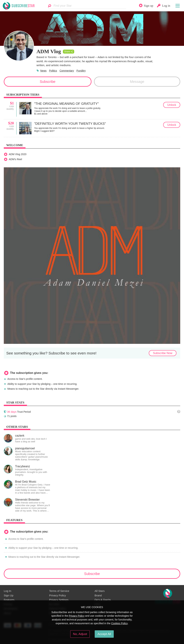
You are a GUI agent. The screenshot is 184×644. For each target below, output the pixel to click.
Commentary (67, 71)
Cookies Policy (119, 623)
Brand (98, 595)
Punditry (81, 71)
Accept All (104, 634)
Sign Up (9, 595)
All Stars (100, 591)
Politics (53, 71)
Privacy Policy (58, 595)
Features (9, 600)
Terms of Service (59, 591)
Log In (8, 591)
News (43, 71)
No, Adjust (80, 634)
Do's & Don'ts (103, 600)
